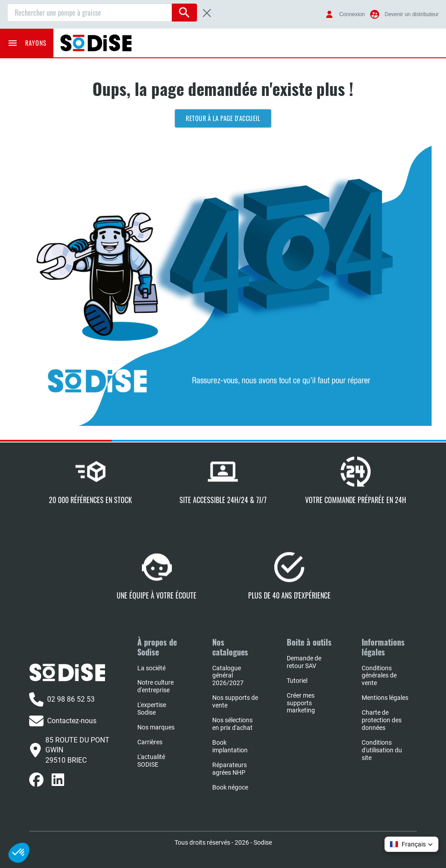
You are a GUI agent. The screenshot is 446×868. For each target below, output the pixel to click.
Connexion (352, 14)
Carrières (150, 742)
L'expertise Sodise (152, 709)
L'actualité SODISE (151, 761)
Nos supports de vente (235, 701)
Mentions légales (385, 698)
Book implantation (230, 746)
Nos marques (156, 727)
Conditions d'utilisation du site (382, 750)
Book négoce (230, 787)
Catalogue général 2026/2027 (228, 676)
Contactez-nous (63, 721)
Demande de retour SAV (304, 662)
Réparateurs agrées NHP (230, 769)
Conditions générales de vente (379, 676)
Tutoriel (297, 681)
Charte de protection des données (382, 720)
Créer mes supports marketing (301, 703)
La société (151, 668)
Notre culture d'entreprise (155, 686)
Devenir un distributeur (412, 14)
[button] (411, 844)
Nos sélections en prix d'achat (232, 724)
